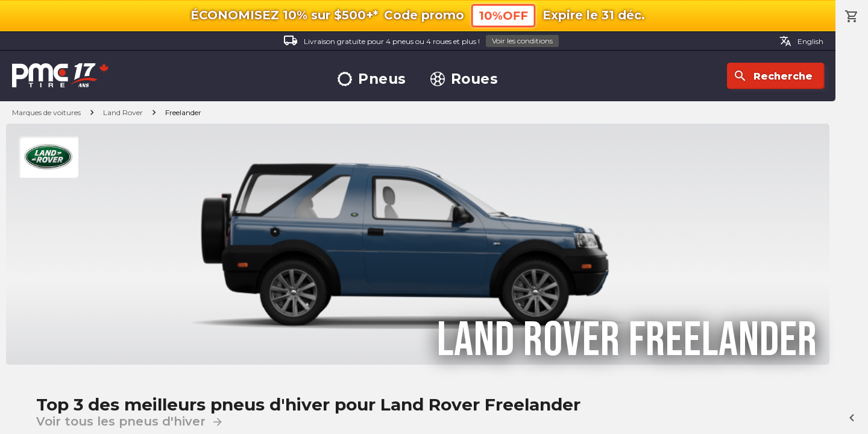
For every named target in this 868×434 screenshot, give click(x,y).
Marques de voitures (46, 112)
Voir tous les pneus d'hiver (130, 421)
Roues (464, 79)
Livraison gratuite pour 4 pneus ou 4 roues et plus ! (421, 41)
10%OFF (503, 15)
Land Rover (123, 112)
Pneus (372, 79)
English (801, 41)
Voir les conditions (522, 41)
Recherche (773, 76)
